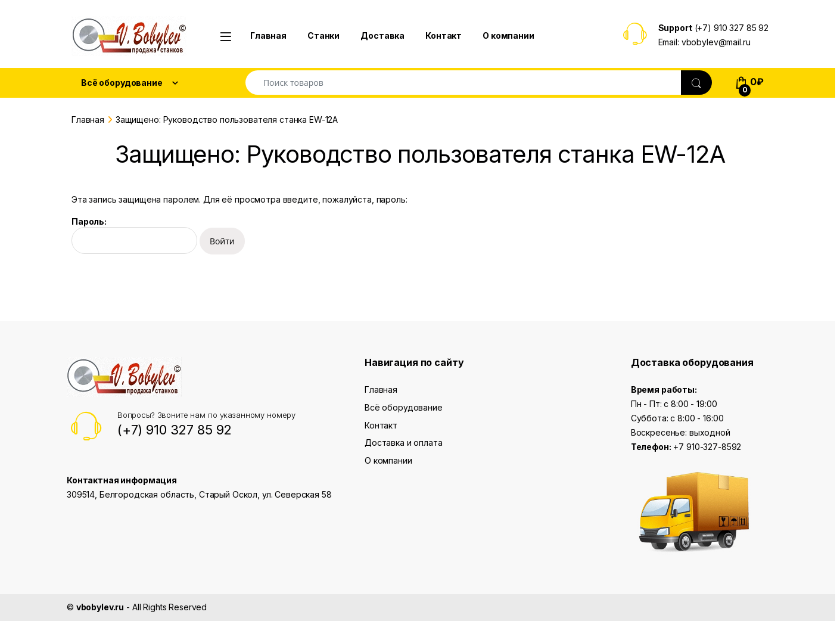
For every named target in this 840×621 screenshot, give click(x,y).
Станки (323, 35)
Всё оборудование (404, 407)
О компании (508, 35)
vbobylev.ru (100, 607)
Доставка (382, 35)
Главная (268, 35)
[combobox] (463, 83)
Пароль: (134, 235)
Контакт (444, 35)
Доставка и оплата (404, 443)
